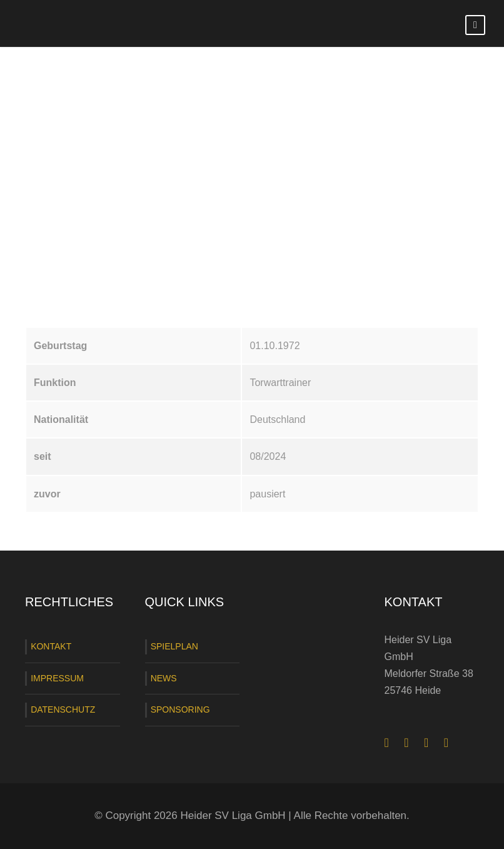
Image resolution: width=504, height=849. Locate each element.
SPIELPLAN (174, 646)
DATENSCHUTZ (63, 709)
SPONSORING (180, 709)
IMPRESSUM (57, 678)
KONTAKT (51, 646)
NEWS (164, 678)
